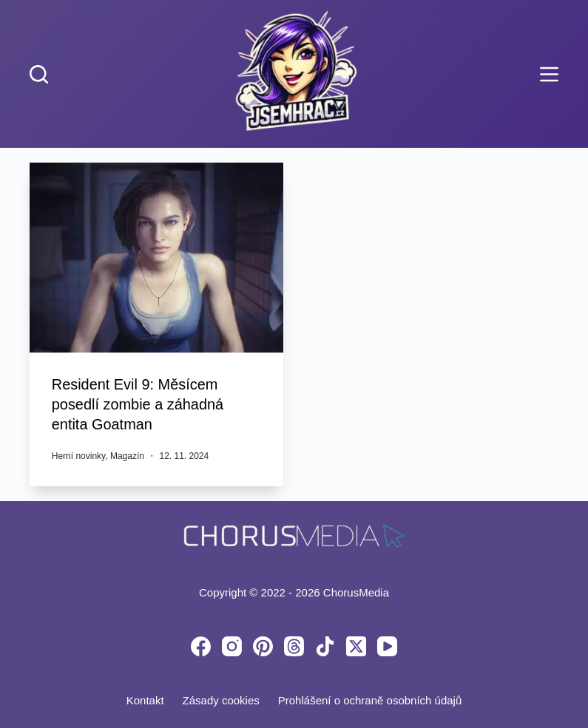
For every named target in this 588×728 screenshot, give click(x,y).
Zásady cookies (221, 699)
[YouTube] (387, 645)
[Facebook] (201, 645)
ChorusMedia (356, 590)
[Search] (39, 74)
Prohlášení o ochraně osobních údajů (370, 699)
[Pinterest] (263, 645)
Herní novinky (78, 454)
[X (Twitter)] (356, 645)
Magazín (127, 454)
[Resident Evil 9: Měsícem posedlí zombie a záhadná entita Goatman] (156, 258)
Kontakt (145, 699)
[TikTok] (325, 645)
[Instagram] (232, 645)
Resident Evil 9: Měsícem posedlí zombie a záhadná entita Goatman (138, 404)
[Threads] (294, 645)
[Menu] (549, 74)
